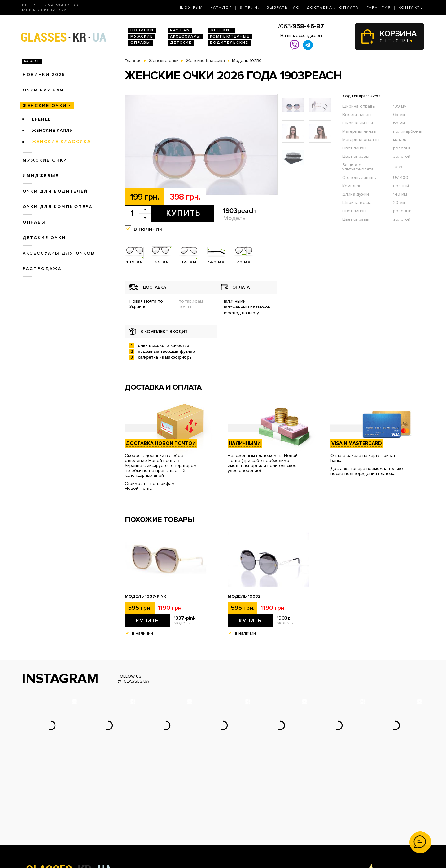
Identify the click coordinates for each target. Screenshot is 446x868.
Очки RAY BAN (43, 90)
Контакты (411, 8)
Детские (181, 43)
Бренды (42, 119)
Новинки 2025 (44, 75)
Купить (183, 213)
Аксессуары (185, 36)
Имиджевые (41, 176)
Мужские (142, 36)
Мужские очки (45, 160)
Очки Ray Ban (139, 813)
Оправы (140, 43)
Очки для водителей (55, 191)
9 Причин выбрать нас (270, 8)
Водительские (229, 43)
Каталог (221, 8)
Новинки (142, 30)
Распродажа (42, 269)
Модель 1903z (244, 596)
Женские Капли (52, 130)
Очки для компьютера (58, 207)
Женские (221, 30)
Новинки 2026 (140, 807)
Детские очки (44, 238)
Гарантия (379, 8)
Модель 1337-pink (146, 596)
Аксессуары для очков (59, 253)
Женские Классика (61, 142)
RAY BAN (180, 30)
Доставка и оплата (333, 8)
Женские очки (45, 106)
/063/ (301, 26)
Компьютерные (230, 36)
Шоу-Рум (191, 8)
